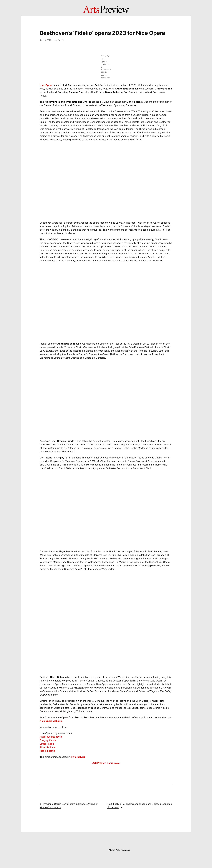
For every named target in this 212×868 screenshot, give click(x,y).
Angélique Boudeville (51, 737)
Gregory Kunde (48, 740)
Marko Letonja (48, 751)
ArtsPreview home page (106, 763)
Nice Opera (46, 85)
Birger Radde (47, 744)
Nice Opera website (51, 721)
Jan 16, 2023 (46, 40)
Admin (61, 40)
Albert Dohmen (48, 747)
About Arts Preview (119, 850)
